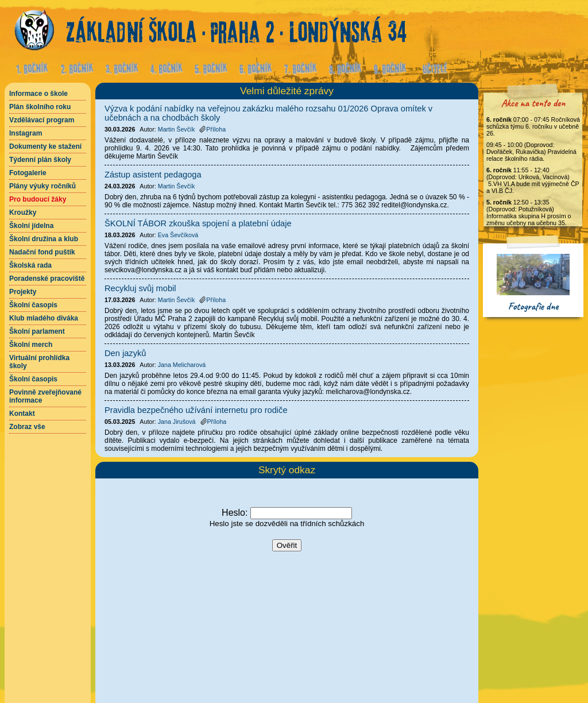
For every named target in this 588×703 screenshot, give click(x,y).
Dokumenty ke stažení (45, 146)
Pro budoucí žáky (38, 199)
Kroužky (23, 213)
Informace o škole (38, 94)
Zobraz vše (27, 427)
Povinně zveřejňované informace (45, 396)
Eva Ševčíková (178, 235)
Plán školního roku (40, 107)
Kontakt (22, 414)
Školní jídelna (31, 226)
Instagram (26, 133)
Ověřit (287, 545)
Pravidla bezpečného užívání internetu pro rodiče (196, 410)
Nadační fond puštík (42, 252)
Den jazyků (125, 353)
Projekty (23, 292)
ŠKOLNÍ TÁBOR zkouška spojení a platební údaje (198, 223)
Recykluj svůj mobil (140, 288)
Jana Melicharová (182, 365)
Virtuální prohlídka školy (39, 362)
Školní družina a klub (44, 239)
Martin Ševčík (177, 129)
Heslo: (235, 513)
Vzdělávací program (42, 120)
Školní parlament (37, 331)
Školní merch (31, 345)
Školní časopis (33, 305)
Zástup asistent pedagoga (153, 175)
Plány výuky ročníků (42, 186)
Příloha (212, 129)
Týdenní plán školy (40, 160)
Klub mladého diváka (44, 318)
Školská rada (30, 265)
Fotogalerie (28, 173)
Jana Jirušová (177, 422)
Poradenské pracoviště (47, 279)
